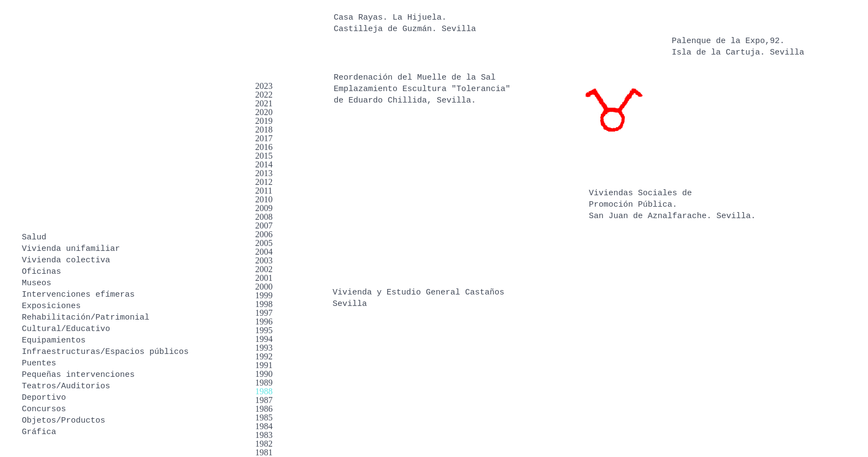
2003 (264, 260)
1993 (264, 348)
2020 (264, 112)
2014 (264, 164)
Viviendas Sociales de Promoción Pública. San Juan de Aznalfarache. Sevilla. (672, 205)
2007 (264, 226)
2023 (264, 86)
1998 (264, 304)
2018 (264, 130)
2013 (264, 173)
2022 (264, 95)
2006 (264, 234)
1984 (264, 426)
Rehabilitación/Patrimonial (86, 318)
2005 (264, 243)
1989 (264, 383)
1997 (264, 313)
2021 (264, 103)
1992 (264, 356)
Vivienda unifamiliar (71, 249)
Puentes (39, 363)
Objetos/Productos (64, 421)
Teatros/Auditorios (66, 386)
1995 (264, 330)
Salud (34, 237)
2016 (264, 147)
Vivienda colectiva (66, 260)
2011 (264, 191)
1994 (264, 339)
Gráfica (39, 432)
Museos (37, 283)
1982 (264, 444)
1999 (264, 295)
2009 (264, 208)
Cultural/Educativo (66, 329)
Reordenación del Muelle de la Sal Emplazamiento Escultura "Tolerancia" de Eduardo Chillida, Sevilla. (422, 89)
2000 (264, 287)
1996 (264, 321)
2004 (264, 252)
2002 (264, 269)
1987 (264, 400)
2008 (264, 217)
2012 (264, 182)
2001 (264, 278)
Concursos (44, 409)
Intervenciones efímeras (78, 295)
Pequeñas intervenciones (78, 375)
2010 (264, 199)
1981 (264, 452)
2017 (264, 138)
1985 (264, 417)
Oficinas (41, 272)
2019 (264, 121)
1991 (264, 365)
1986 (264, 409)
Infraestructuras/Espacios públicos (105, 352)
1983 (264, 435)
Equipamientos (54, 341)
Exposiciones (51, 306)
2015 (264, 156)
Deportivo (44, 398)
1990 (264, 374)
